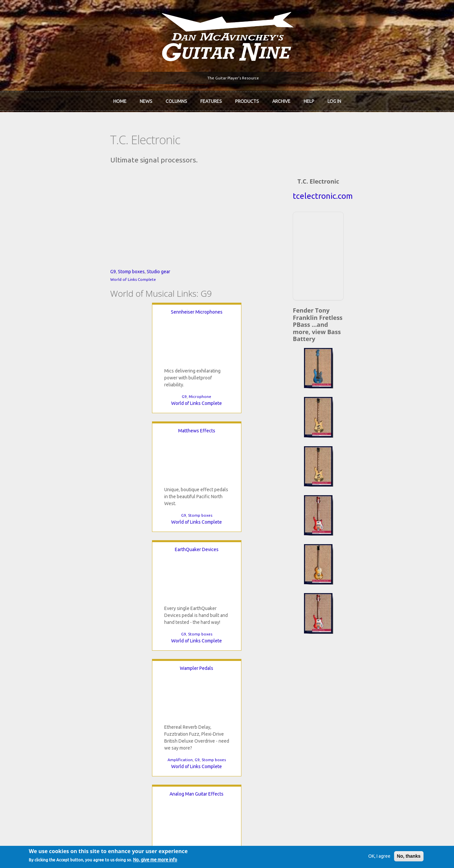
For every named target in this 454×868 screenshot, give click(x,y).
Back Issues (341, 673)
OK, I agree (362, 856)
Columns (176, 99)
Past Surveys (342, 685)
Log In (334, 99)
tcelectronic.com (372, 191)
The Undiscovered (154, 696)
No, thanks (392, 856)
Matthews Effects (178, 368)
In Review (145, 673)
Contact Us (340, 662)
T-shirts (337, 696)
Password (341, 752)
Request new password (353, 769)
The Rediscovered (154, 685)
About (45, 673)
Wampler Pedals (108, 486)
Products (247, 99)
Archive (281, 99)
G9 (41, 327)
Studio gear (87, 327)
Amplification (92, 578)
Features (211, 99)
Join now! (266, 670)
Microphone (88, 452)
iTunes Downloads (154, 662)
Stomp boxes (59, 327)
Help (309, 99)
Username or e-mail (350, 727)
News (146, 99)
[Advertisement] (372, 250)
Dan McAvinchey (56, 685)
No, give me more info (172, 860)
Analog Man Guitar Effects (249, 486)
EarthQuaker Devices (272, 368)
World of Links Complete (61, 335)
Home (120, 99)
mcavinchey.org (54, 696)
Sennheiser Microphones (85, 368)
